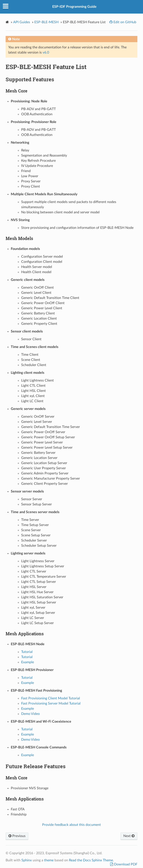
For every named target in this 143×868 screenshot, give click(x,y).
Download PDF (125, 864)
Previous (17, 836)
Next (129, 836)
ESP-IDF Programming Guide (74, 7)
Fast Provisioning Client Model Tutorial (51, 698)
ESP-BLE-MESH (46, 22)
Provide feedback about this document (71, 825)
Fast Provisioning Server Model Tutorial (51, 703)
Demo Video (30, 714)
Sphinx (27, 860)
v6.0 (46, 52)
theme (49, 860)
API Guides (22, 22)
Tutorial (27, 652)
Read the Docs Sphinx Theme (91, 860)
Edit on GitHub (124, 22)
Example (28, 662)
